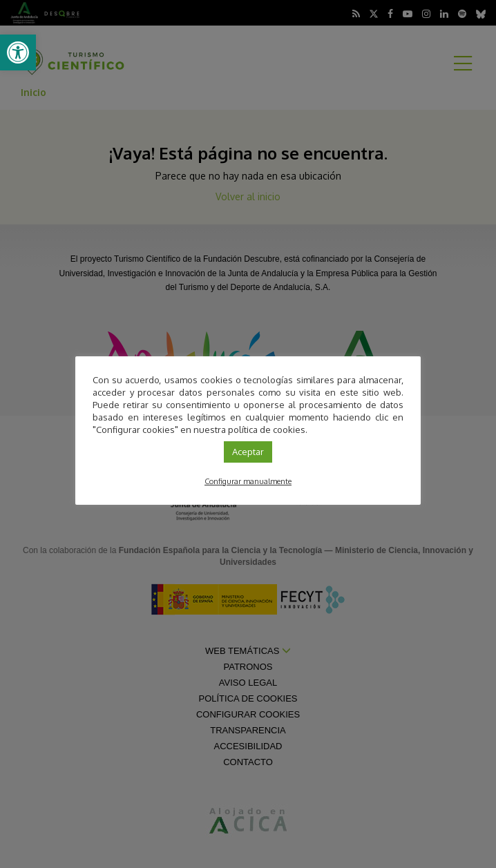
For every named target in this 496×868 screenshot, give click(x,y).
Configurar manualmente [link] (248, 481)
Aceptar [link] (248, 452)
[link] (18, 52)
